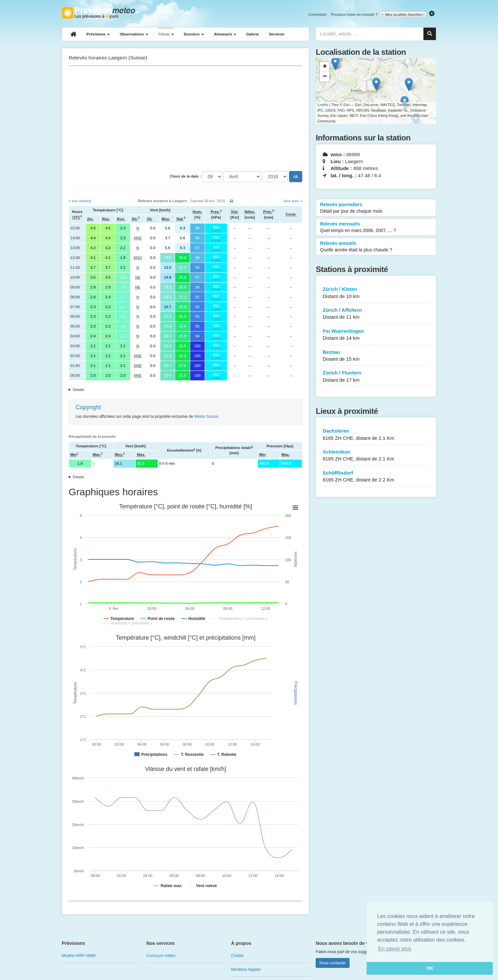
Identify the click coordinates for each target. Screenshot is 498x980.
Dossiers (194, 34)
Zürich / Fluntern (376, 377)
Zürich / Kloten (376, 293)
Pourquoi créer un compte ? (354, 14)
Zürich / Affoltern (376, 314)
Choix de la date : (185, 176)
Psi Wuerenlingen (376, 335)
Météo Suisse (206, 416)
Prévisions (98, 34)
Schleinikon (376, 456)
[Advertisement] (185, 118)
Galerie (252, 34)
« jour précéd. (80, 201)
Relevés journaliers (376, 208)
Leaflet (323, 105)
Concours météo (161, 956)
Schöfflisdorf (376, 477)
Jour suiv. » (293, 201)
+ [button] (325, 67)
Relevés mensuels (376, 227)
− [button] (325, 77)
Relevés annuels (376, 247)
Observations (134, 34)
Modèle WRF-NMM (79, 956)
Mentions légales (246, 969)
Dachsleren (376, 435)
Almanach (225, 34)
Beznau (376, 356)
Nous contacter (333, 963)
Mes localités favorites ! (403, 14)
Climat (166, 34)
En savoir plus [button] (395, 949)
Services (276, 34)
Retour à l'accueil (100, 13)
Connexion (317, 14)
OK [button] (430, 968)
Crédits (238, 956)
